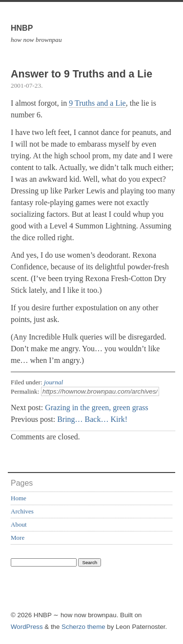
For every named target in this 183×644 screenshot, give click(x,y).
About (19, 524)
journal (53, 382)
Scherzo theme (83, 627)
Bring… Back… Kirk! (92, 419)
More (18, 538)
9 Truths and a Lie (97, 103)
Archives (22, 511)
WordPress (27, 627)
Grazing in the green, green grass (96, 407)
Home (19, 498)
